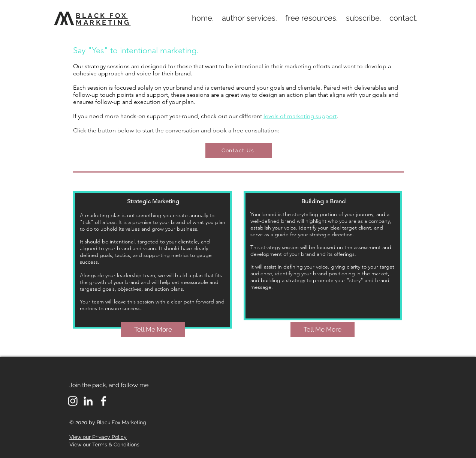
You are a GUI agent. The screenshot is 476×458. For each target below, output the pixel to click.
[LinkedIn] (88, 401)
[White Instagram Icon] (73, 401)
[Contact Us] (239, 150)
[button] (249, 18)
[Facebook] (103, 401)
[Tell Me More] (153, 330)
